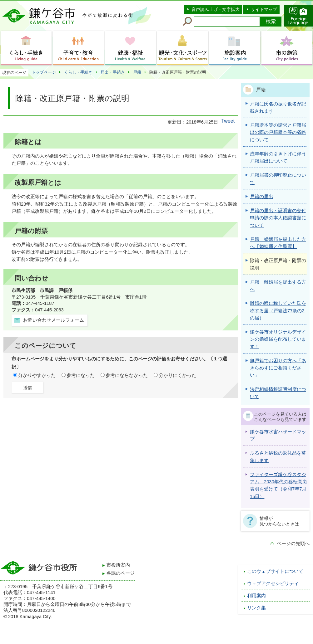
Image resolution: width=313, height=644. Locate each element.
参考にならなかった (127, 375)
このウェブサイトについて (275, 571)
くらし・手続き (78, 72)
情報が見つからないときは (279, 521)
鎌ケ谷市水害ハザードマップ (278, 435)
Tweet (228, 121)
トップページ (44, 72)
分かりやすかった (37, 375)
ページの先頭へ (293, 544)
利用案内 (256, 596)
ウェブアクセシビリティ (273, 583)
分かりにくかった (177, 375)
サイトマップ (264, 9)
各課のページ (121, 573)
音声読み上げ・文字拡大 (216, 9)
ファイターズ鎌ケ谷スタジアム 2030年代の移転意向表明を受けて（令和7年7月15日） (278, 485)
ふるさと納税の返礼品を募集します (278, 457)
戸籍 (137, 72)
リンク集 (256, 608)
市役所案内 (118, 565)
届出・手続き (113, 72)
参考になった (81, 375)
